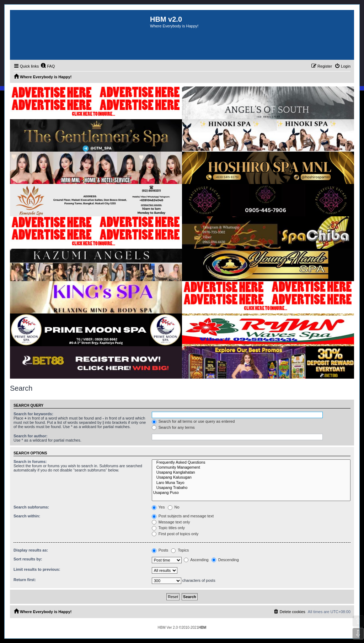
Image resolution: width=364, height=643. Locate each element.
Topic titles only (168, 528)
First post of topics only (175, 534)
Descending (225, 560)
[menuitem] (48, 66)
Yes (158, 507)
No (174, 507)
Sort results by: (28, 559)
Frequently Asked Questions (251, 463)
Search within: (27, 516)
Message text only (171, 522)
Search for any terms (173, 427)
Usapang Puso (251, 493)
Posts (160, 550)
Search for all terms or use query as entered (193, 421)
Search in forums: (30, 462)
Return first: (25, 580)
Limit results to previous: (37, 569)
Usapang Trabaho (251, 488)
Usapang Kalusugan (251, 478)
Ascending (196, 560)
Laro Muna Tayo (251, 483)
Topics (180, 550)
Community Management (251, 468)
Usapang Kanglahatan (251, 473)
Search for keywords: (33, 414)
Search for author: (30, 436)
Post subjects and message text (183, 516)
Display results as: (31, 550)
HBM (202, 628)
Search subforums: (31, 507)
